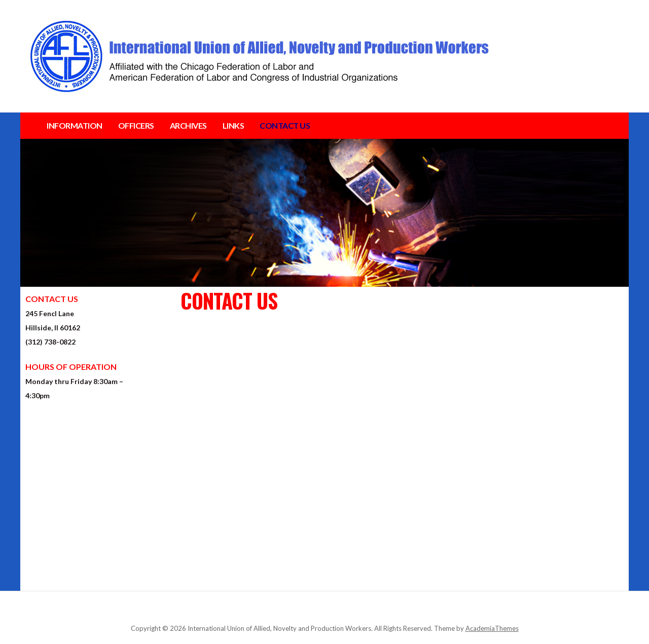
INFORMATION (75, 125)
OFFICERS (136, 125)
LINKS (233, 125)
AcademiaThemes (492, 628)
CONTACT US (285, 125)
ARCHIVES (188, 125)
